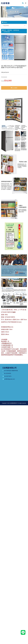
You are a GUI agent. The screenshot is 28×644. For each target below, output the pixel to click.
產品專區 (6, 26)
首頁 (4, 30)
